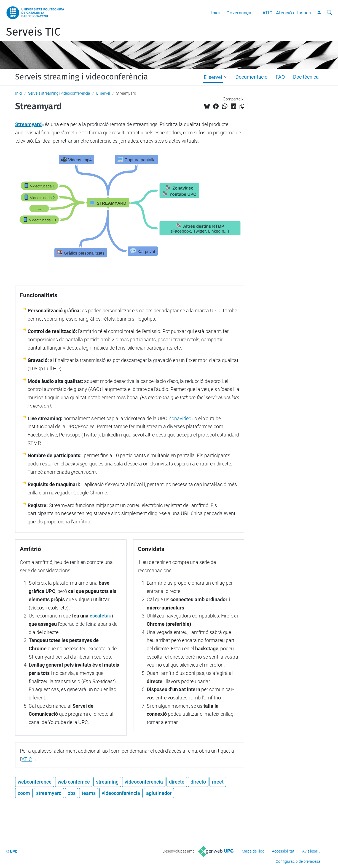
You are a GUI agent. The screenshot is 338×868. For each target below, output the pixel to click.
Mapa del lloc (253, 851)
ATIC (27, 759)
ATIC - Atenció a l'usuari (287, 13)
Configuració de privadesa (298, 861)
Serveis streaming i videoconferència (82, 77)
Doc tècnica (306, 77)
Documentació (251, 77)
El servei (213, 77)
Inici (215, 13)
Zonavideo (180, 418)
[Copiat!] (242, 107)
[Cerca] (329, 13)
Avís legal (310, 851)
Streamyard (28, 124)
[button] (256, 13)
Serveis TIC (33, 32)
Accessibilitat (283, 851)
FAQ (280, 77)
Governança (239, 13)
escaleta (99, 616)
